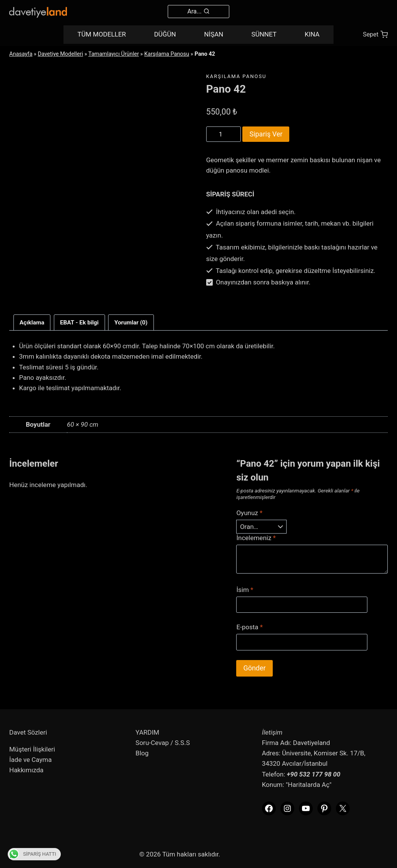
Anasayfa (21, 54)
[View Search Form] (198, 12)
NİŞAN (214, 34)
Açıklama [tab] (32, 323)
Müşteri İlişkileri (32, 749)
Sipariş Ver (266, 134)
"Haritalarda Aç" (309, 785)
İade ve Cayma (30, 760)
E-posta (249, 627)
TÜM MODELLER (102, 34)
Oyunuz (249, 513)
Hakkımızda (26, 770)
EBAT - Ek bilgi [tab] (79, 323)
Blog (142, 753)
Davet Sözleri (28, 732)
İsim (245, 590)
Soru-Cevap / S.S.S (163, 743)
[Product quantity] (224, 134)
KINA (312, 34)
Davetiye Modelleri (60, 54)
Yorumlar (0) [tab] (131, 323)
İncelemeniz (256, 538)
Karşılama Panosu (167, 54)
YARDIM (147, 732)
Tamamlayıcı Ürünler (114, 54)
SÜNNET (264, 34)
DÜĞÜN (165, 34)
